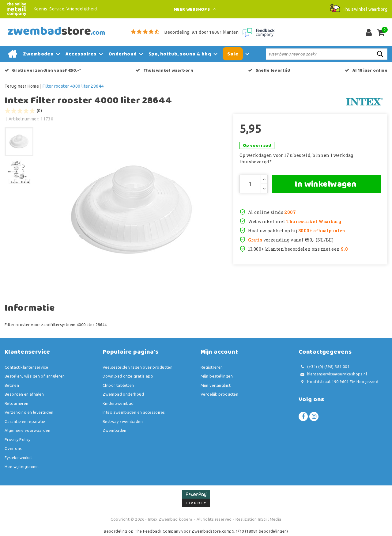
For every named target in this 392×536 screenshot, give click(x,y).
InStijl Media (269, 519)
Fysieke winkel (18, 458)
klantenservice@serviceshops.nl (333, 374)
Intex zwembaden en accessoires (134, 412)
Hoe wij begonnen (22, 466)
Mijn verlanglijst (216, 385)
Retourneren (17, 403)
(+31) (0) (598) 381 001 (324, 367)
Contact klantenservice (26, 367)
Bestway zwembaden (123, 421)
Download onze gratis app (128, 376)
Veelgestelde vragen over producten (138, 367)
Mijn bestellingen (217, 376)
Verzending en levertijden (29, 412)
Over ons (13, 448)
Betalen (12, 385)
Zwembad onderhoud (123, 394)
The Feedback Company (158, 531)
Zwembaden (115, 430)
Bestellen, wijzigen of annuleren (35, 376)
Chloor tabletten (118, 385)
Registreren (212, 367)
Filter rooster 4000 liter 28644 (73, 86)
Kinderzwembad (118, 403)
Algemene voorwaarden (27, 430)
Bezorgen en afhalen (24, 394)
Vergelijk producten (219, 394)
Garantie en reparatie (25, 421)
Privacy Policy (18, 439)
